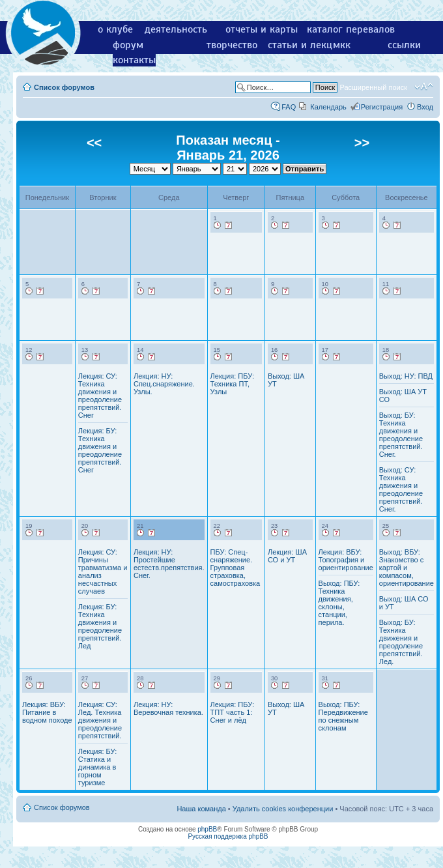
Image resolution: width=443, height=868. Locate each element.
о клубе (115, 29)
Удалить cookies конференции (283, 809)
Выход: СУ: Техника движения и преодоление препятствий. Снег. (401, 489)
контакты (134, 60)
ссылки (404, 45)
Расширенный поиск (373, 87)
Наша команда (201, 809)
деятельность (176, 29)
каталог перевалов (351, 29)
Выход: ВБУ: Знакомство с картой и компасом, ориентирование (407, 568)
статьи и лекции (306, 45)
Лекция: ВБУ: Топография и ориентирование (346, 560)
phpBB (207, 829)
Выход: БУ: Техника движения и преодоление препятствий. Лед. (401, 642)
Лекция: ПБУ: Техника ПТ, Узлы (232, 384)
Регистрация (382, 107)
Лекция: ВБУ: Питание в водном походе (47, 712)
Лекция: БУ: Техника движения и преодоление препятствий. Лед (100, 626)
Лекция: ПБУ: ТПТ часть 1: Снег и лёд (232, 712)
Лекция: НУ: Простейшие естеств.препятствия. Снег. (169, 564)
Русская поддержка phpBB (228, 836)
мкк (342, 45)
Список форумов (64, 87)
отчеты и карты (262, 29)
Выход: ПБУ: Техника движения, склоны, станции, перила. (339, 603)
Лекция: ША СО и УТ (287, 556)
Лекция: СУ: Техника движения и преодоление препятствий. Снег (100, 396)
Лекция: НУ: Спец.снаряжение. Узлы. (164, 384)
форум (128, 45)
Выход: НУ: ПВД (406, 376)
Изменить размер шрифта (424, 87)
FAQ (289, 107)
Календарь (328, 107)
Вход (425, 107)
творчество (232, 45)
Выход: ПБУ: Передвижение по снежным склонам (343, 716)
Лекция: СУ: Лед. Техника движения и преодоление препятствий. (100, 720)
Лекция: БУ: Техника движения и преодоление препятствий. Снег (100, 450)
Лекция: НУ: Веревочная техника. (168, 708)
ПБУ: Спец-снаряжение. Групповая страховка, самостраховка (236, 568)
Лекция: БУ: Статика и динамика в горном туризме (97, 767)
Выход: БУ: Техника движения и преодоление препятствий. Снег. (401, 435)
